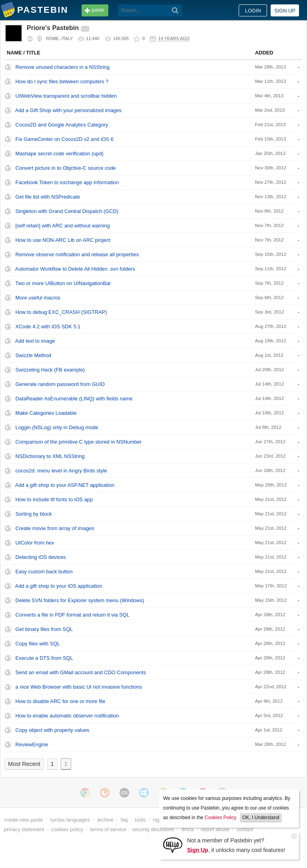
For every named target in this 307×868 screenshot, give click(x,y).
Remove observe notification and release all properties (77, 254)
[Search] (175, 10)
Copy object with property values (53, 730)
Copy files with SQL (38, 644)
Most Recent (24, 764)
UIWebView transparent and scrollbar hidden (66, 96)
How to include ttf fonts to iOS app (54, 499)
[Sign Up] (173, 845)
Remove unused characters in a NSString (63, 67)
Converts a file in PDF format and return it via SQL (73, 615)
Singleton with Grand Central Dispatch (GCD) (67, 211)
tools (140, 820)
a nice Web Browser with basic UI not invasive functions (79, 687)
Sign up (285, 11)
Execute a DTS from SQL (44, 658)
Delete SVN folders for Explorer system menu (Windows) (80, 600)
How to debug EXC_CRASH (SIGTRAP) (61, 312)
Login (253, 11)
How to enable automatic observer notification (67, 716)
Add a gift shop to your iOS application (59, 586)
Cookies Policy (220, 818)
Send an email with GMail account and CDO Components (81, 672)
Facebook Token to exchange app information (67, 182)
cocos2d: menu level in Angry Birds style (61, 471)
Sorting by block (34, 514)
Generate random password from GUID (60, 384)
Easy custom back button (44, 572)
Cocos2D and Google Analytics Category (62, 125)
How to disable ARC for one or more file (61, 701)
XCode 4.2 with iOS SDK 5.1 (48, 327)
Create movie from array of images (55, 528)
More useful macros (38, 298)
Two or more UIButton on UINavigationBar (63, 283)
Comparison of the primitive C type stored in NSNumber (79, 442)
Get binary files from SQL (44, 629)
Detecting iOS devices (41, 557)
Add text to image (35, 341)
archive (105, 820)
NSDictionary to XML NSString (50, 456)
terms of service (108, 829)
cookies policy (67, 829)
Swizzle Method (34, 355)
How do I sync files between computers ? (62, 81)
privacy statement (24, 829)
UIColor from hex (35, 543)
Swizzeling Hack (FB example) (50, 370)
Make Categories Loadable (46, 413)
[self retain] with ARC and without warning (63, 226)
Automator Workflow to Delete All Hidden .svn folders (75, 269)
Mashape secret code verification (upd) (60, 154)
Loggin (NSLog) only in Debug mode (57, 427)
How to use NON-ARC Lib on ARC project (63, 240)
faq (124, 820)
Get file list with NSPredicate (48, 197)
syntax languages (70, 820)
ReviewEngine (32, 744)
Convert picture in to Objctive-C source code (66, 168)
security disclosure (153, 829)
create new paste (23, 820)
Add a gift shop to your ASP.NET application (65, 485)
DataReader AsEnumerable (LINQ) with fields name (74, 399)
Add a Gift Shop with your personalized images (68, 110)
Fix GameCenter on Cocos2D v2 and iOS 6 (65, 139)
